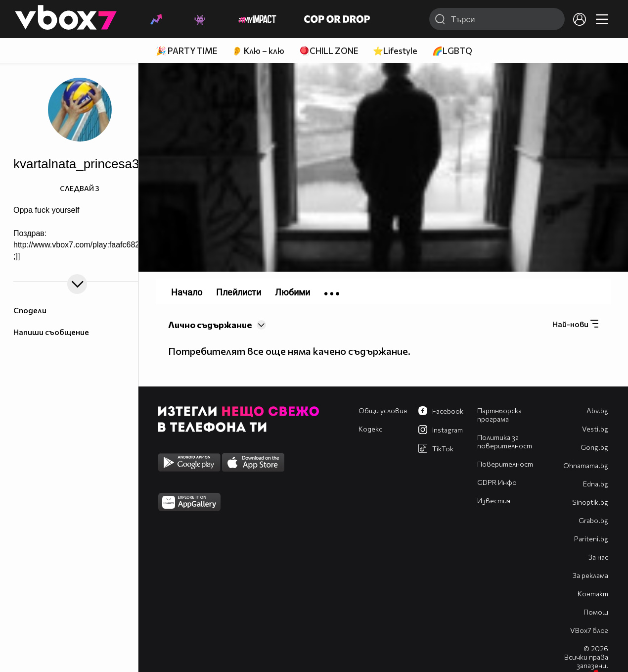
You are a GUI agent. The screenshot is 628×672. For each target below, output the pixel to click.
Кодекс (370, 429)
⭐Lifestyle (395, 51)
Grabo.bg (593, 520)
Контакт (593, 594)
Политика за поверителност (505, 441)
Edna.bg (596, 484)
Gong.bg (594, 447)
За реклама (590, 575)
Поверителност (505, 464)
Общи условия (383, 410)
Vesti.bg (595, 429)
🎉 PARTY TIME (186, 51)
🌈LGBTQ (452, 51)
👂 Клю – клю (258, 51)
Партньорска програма (499, 415)
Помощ (596, 612)
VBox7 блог (589, 630)
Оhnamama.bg (586, 465)
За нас (598, 557)
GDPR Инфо (497, 482)
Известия (494, 501)
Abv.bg (597, 410)
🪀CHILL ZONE (329, 51)
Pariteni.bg (591, 539)
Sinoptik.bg (590, 502)
